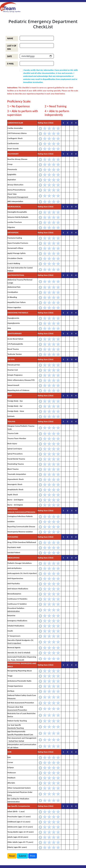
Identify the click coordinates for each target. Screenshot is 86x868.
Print (33, 856)
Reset (12, 856)
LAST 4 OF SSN (12, 47)
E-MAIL (10, 64)
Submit (22, 856)
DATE (10, 56)
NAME (10, 38)
